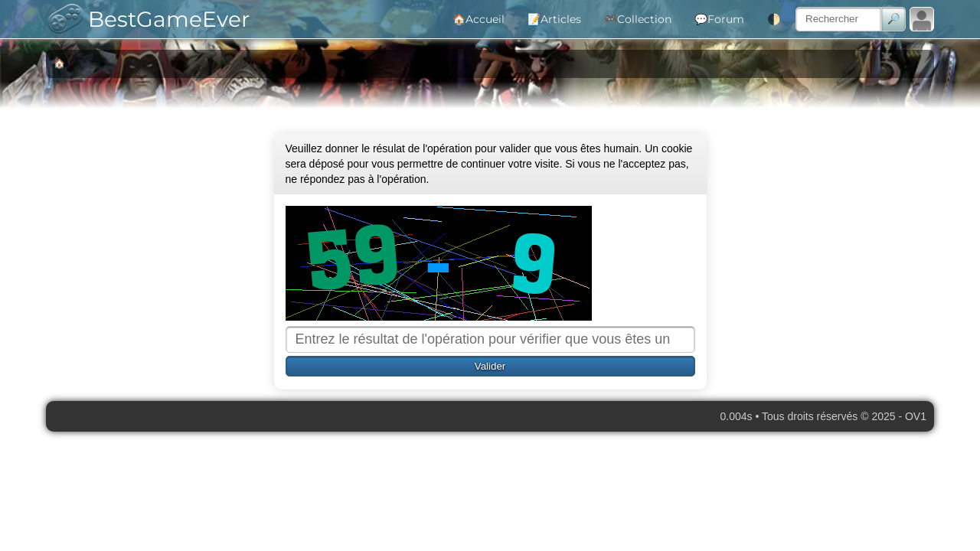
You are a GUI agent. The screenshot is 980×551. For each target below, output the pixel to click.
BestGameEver (144, 19)
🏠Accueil (479, 19)
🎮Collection (638, 19)
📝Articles (554, 19)
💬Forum (719, 19)
